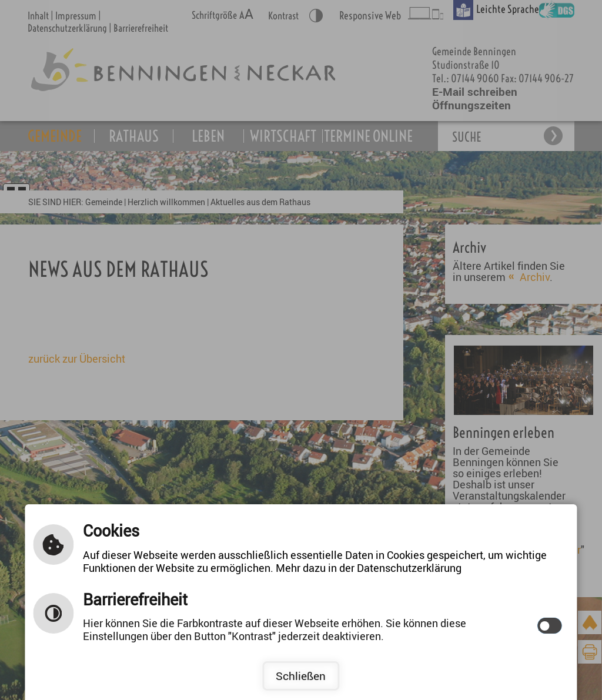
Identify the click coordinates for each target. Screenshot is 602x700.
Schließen (301, 676)
